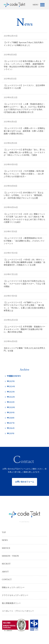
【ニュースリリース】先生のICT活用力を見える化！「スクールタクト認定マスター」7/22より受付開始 (24, 284)
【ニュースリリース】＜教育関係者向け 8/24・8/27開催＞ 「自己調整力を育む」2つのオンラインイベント (24, 241)
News (5, 540)
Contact (7, 580)
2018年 (10, 418)
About (5, 572)
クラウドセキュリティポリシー (15, 595)
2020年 (10, 407)
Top (4, 532)
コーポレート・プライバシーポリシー (18, 611)
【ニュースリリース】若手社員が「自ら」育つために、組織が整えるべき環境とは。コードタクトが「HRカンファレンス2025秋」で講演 (24, 152)
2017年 (10, 423)
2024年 (10, 387)
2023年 (10, 392)
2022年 (10, 397)
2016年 (10, 428)
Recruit (6, 564)
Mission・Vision (10, 556)
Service (6, 548)
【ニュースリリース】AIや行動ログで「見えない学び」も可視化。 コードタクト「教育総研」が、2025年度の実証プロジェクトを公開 (24, 195)
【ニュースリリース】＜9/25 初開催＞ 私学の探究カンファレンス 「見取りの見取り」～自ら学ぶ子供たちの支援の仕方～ (24, 174)
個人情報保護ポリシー (11, 603)
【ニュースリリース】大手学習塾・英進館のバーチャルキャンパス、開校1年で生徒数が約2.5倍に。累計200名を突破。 (24, 329)
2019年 (10, 413)
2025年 (10, 381)
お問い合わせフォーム (25, 482)
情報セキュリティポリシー (13, 587)
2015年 (10, 434)
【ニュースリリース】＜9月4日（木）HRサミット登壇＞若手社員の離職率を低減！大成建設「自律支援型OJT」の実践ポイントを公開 (24, 262)
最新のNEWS (13, 376)
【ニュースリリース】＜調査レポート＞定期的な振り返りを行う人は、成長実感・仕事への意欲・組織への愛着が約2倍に (24, 131)
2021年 (10, 402)
